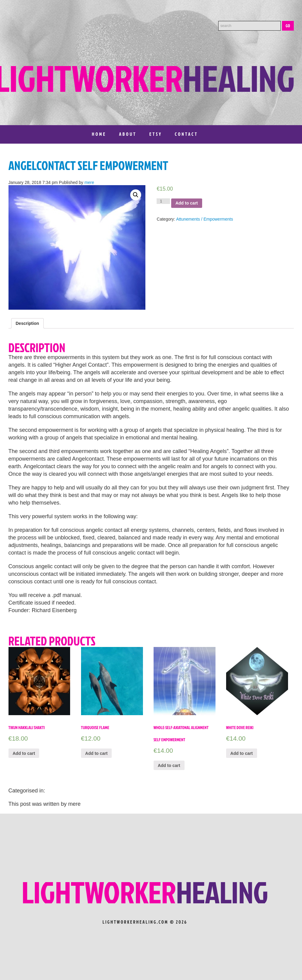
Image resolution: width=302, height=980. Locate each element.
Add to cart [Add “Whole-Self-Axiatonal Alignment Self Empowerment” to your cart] (169, 765)
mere (89, 182)
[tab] (27, 323)
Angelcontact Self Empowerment (88, 165)
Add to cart (187, 203)
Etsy (156, 134)
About (128, 134)
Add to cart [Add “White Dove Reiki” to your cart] (242, 753)
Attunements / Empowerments (205, 219)
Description (27, 323)
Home (99, 134)
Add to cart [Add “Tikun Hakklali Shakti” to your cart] (24, 753)
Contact (187, 134)
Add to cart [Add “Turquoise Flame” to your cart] (97, 753)
